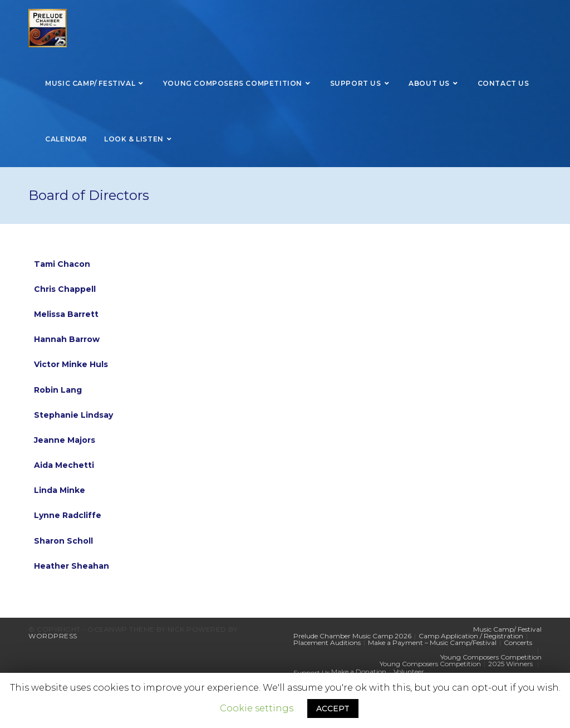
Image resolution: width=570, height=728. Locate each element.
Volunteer (409, 671)
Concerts (518, 643)
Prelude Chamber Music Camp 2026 (352, 636)
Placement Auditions (327, 643)
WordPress (53, 636)
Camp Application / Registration (471, 636)
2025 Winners (510, 664)
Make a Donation (359, 671)
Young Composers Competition (491, 657)
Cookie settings (257, 708)
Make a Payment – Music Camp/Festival (432, 643)
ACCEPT (333, 709)
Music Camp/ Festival (507, 629)
